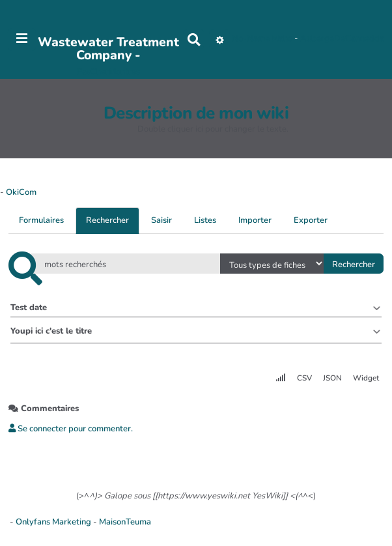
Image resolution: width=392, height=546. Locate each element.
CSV (304, 378)
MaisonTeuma (125, 522)
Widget (366, 378)
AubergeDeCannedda (342, 39)
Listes (205, 220)
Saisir (161, 220)
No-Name (251, 39)
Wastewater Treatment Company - (108, 49)
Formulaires (41, 220)
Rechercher (107, 220)
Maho (282, 39)
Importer (255, 220)
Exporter (311, 220)
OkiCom (21, 192)
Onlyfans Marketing (54, 522)
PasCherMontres (108, 72)
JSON (332, 378)
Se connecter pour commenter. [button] (71, 429)
